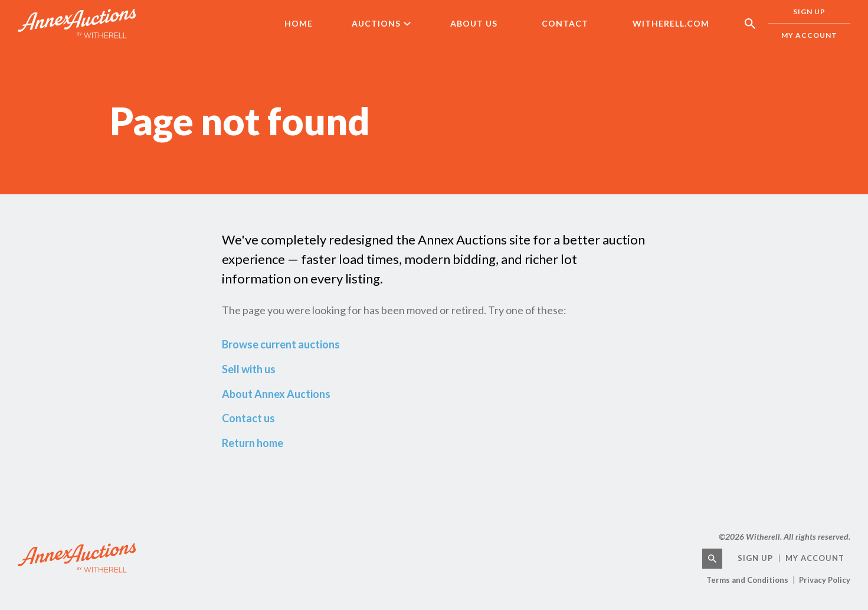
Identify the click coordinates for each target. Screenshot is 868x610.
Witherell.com (671, 23)
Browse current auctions (281, 344)
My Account (809, 35)
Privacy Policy (825, 580)
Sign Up (755, 558)
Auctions (376, 23)
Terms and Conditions (747, 580)
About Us (474, 23)
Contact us (248, 418)
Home (299, 23)
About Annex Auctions (276, 394)
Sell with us (249, 369)
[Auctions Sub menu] (415, 24)
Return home (253, 443)
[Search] (712, 559)
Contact (565, 23)
